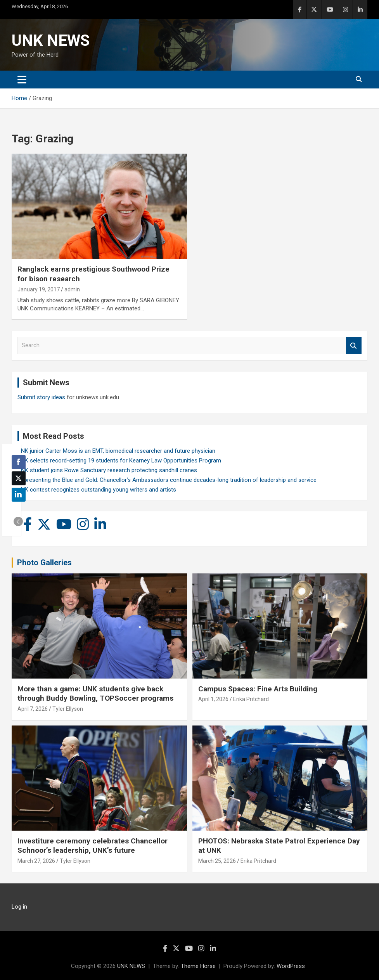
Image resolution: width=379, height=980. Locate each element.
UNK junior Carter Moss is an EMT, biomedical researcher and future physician (116, 451)
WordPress (291, 966)
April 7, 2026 (33, 709)
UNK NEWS (51, 41)
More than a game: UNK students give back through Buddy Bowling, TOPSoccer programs (95, 694)
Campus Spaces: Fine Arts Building (258, 689)
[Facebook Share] (19, 462)
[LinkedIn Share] (19, 495)
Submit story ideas (41, 397)
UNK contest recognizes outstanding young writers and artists (97, 490)
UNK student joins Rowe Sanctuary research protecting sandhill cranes (107, 470)
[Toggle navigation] (22, 80)
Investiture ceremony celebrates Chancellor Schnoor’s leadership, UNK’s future (93, 846)
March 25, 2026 (217, 861)
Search (354, 345)
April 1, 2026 (213, 699)
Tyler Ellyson (68, 709)
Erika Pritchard (251, 699)
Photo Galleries (44, 563)
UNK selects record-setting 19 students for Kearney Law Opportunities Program (119, 461)
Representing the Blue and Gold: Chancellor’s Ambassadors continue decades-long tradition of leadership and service (167, 480)
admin (72, 289)
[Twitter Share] (19, 478)
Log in (19, 907)
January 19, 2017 (39, 289)
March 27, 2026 (36, 861)
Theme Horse (198, 966)
